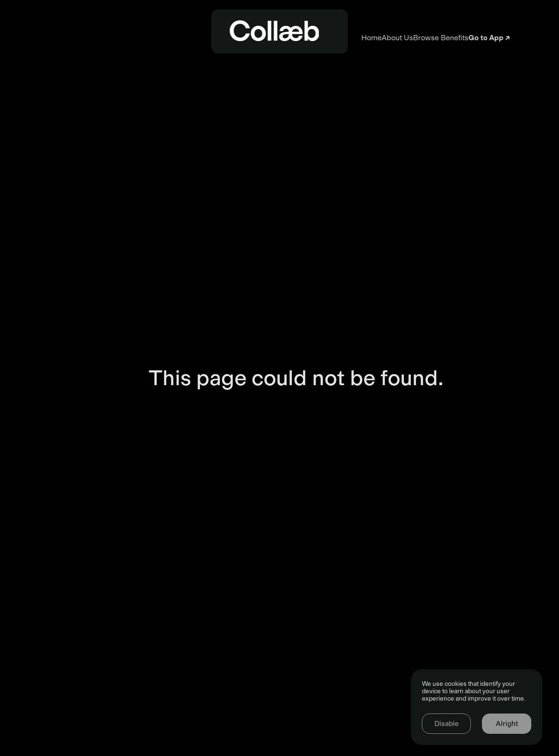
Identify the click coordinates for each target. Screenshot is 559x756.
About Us (271, 38)
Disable (447, 724)
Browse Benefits (383, 38)
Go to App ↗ (499, 38)
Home (177, 38)
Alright (507, 724)
